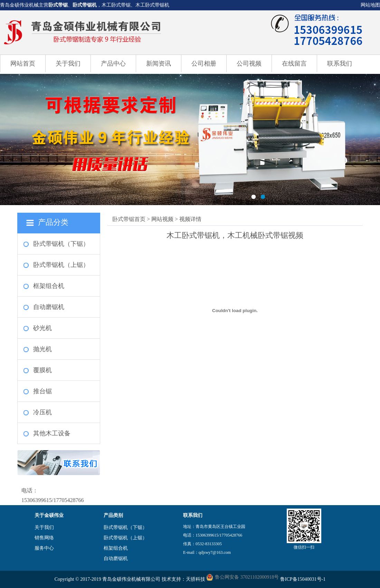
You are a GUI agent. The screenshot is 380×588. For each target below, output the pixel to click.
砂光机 (42, 328)
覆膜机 (42, 370)
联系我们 (340, 64)
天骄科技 (196, 579)
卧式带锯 (58, 5)
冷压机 (42, 412)
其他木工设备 (52, 433)
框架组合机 (49, 286)
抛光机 (42, 349)
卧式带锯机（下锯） (61, 244)
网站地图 (370, 5)
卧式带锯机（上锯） (61, 265)
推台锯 (42, 391)
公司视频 (249, 64)
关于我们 (68, 64)
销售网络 (44, 538)
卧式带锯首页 (129, 219)
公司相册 (204, 64)
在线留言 (294, 64)
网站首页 (23, 64)
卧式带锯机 (85, 5)
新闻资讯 (159, 64)
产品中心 (113, 64)
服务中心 (44, 548)
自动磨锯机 (49, 307)
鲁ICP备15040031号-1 (303, 579)
